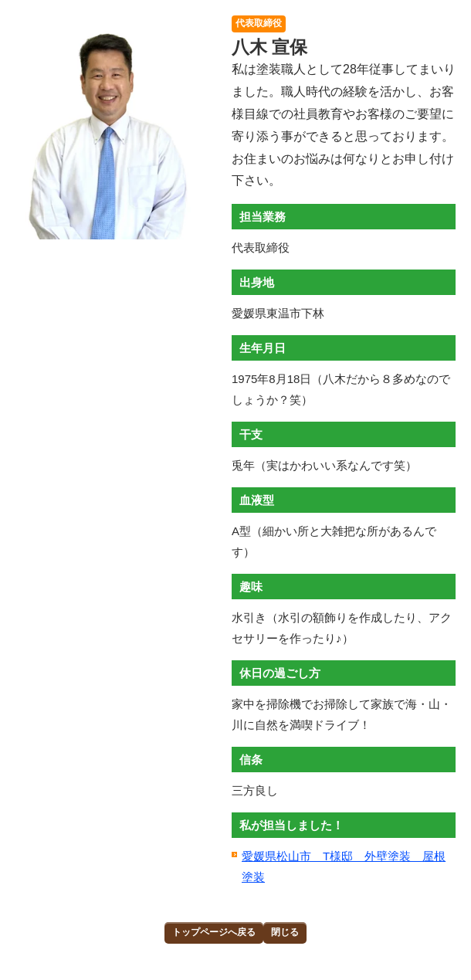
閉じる (285, 932)
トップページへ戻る (214, 932)
